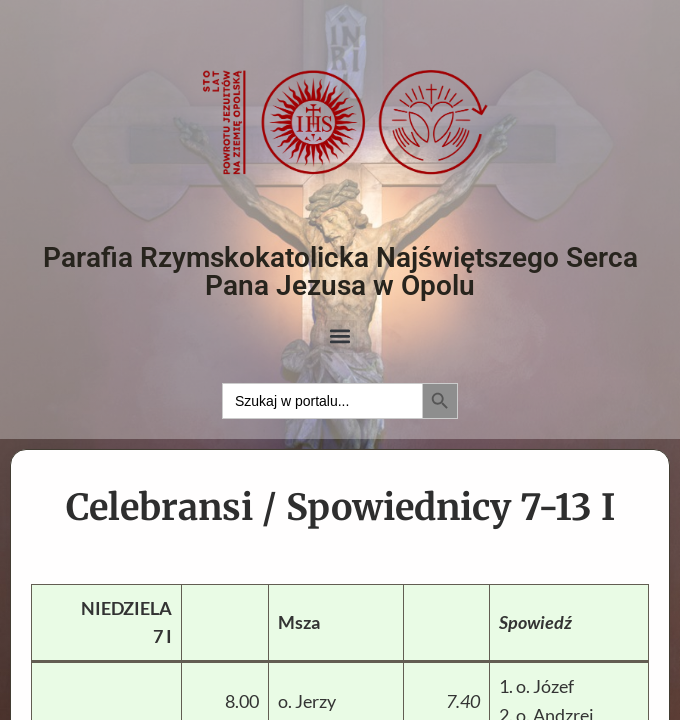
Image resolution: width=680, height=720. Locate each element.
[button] (340, 336)
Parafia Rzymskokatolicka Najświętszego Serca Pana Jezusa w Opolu (340, 271)
